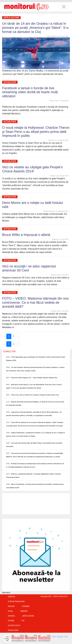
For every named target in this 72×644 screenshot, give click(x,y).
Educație (11, 606)
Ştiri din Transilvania (16, 602)
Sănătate (12, 597)
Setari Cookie (13, 630)
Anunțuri (24, 611)
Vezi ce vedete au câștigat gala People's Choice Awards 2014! (32, 169)
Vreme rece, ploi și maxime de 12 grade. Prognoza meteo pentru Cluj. (35, 395)
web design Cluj (60, 637)
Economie (26, 606)
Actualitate (10, 82)
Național (11, 616)
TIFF (23, 621)
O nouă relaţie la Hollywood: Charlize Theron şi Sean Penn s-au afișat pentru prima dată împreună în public (36, 132)
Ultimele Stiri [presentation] (9, 352)
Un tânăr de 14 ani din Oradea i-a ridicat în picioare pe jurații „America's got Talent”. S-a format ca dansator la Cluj (35, 28)
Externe (11, 621)
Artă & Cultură (11, 18)
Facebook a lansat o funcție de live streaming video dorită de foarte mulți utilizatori (30, 92)
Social (10, 611)
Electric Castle (14, 626)
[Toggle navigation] (64, 7)
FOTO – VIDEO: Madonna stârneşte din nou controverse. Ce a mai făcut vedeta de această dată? (35, 302)
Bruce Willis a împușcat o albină (26, 235)
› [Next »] (18, 336)
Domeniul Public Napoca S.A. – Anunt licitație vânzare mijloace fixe (34, 378)
